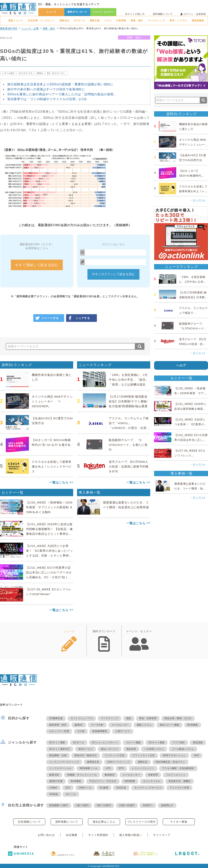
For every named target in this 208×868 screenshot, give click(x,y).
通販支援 (95, 21)
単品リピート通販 (169, 725)
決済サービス (86, 749)
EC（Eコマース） (56, 73)
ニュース (51, 12)
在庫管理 (153, 775)
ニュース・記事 (30, 28)
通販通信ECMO (9, 28)
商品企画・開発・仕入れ (178, 718)
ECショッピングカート (105, 743)
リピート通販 (133, 743)
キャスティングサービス (148, 788)
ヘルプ (181, 365)
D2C (68, 788)
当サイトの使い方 (135, 14)
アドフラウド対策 (179, 788)
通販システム (144, 725)
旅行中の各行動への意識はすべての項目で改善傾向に (46, 89)
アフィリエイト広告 (144, 755)
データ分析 (97, 725)
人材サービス (123, 731)
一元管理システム (154, 749)
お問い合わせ (46, 835)
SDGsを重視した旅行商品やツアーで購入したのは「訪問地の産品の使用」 (62, 94)
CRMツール (85, 788)
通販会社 (64, 21)
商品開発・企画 (58, 755)
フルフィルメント (176, 775)
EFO (121, 768)
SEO (196, 755)
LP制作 (53, 788)
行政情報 (121, 21)
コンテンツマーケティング (64, 762)
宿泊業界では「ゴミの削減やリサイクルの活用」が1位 (47, 99)
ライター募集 (179, 822)
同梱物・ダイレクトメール (82, 775)
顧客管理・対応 (58, 725)
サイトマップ (162, 835)
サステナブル (26, 73)
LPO (108, 768)
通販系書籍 (198, 21)
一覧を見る (198, 200)
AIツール (71, 794)
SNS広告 (121, 788)
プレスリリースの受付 (141, 822)
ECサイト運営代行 (60, 749)
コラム (108, 21)
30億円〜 (148, 805)
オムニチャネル (152, 781)
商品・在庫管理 (148, 718)
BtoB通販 (193, 725)
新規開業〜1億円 (59, 805)
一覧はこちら (59, 482)
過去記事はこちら (104, 822)
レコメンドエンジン (143, 768)
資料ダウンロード (77, 12)
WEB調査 (130, 781)
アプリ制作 (179, 743)
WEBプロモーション (174, 755)
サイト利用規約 (98, 835)
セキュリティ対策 (59, 731)
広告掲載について (29, 822)
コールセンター (120, 725)
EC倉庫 (104, 788)
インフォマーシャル (60, 768)
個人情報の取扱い (131, 835)
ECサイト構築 (157, 743)
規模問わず (167, 805)
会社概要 (72, 835)
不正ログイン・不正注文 (103, 781)
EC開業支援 (56, 718)
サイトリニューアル (82, 718)
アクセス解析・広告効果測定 (178, 768)
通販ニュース (16, 21)
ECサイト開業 (57, 743)
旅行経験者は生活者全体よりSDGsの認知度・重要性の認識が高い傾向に (60, 84)
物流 (129, 718)
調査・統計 (137, 21)
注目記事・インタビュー (41, 21)
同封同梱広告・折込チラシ (170, 762)
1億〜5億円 (82, 805)
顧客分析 (54, 775)
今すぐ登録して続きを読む (37, 265)
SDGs (40, 73)
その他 (81, 731)
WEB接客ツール (89, 768)
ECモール (80, 21)
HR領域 (54, 794)
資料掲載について (163, 14)
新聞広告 (143, 762)
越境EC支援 (56, 781)
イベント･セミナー (103, 12)
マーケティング (156, 21)
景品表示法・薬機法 (180, 781)
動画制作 (110, 775)
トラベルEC (8, 73)
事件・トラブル (178, 21)
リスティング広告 (115, 755)
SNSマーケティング (119, 762)
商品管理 (131, 749)
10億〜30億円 (127, 805)
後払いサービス (110, 749)
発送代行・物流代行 (86, 755)
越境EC (79, 725)
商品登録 (198, 743)
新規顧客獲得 (100, 731)
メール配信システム (183, 749)
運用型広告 (93, 762)
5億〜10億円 (104, 805)
